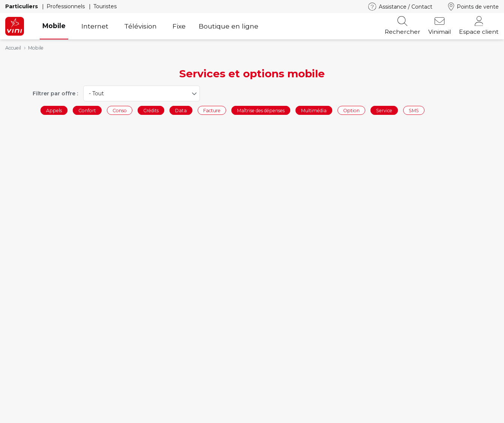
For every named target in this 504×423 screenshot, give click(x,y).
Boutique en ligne (229, 26)
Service (384, 110)
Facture (212, 110)
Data (181, 110)
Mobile (54, 26)
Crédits (151, 110)
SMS (414, 110)
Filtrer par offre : (55, 93)
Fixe (179, 26)
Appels (54, 110)
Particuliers (22, 6)
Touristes (105, 6)
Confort (87, 110)
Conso (120, 110)
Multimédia (314, 110)
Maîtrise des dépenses (261, 110)
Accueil (13, 48)
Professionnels (66, 6)
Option (351, 110)
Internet (95, 26)
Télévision (140, 26)
